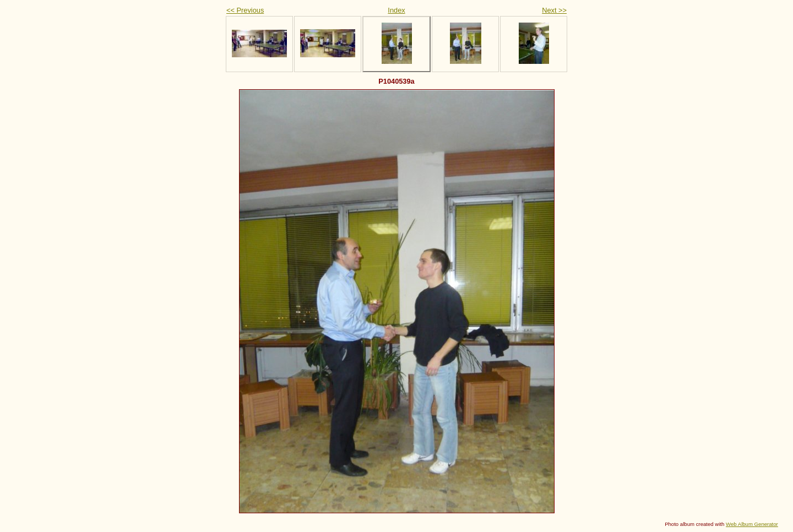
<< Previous (245, 10)
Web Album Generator (752, 524)
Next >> (554, 10)
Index (396, 10)
